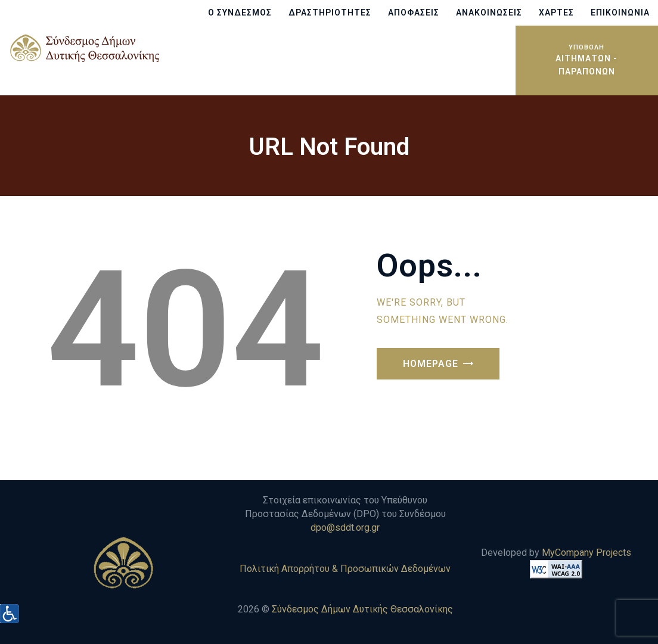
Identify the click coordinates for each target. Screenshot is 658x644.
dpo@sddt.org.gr (345, 528)
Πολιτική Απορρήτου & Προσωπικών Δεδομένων (345, 569)
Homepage (431, 364)
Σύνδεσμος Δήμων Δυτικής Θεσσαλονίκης (362, 609)
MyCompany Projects (586, 553)
